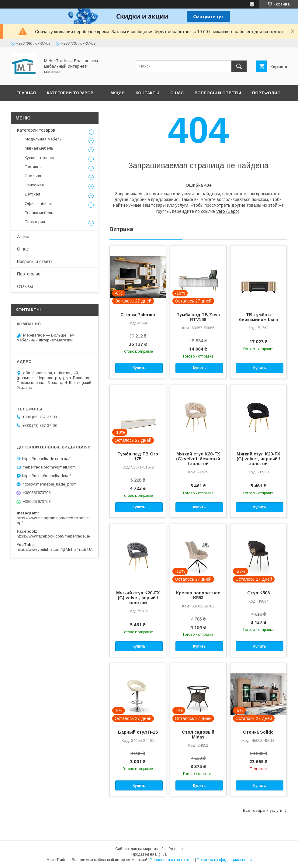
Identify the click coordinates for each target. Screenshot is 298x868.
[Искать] (239, 66)
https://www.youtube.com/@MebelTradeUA (55, 550)
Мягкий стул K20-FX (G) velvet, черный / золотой (258, 459)
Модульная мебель (43, 139)
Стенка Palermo (138, 315)
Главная (26, 93)
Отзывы (26, 109)
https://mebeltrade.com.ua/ (46, 458)
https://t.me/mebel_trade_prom (50, 484)
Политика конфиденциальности (224, 860)
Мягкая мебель (39, 148)
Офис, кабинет (39, 204)
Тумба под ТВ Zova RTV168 (198, 317)
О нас (177, 93)
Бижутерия (35, 222)
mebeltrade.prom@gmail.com (49, 467)
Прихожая (34, 185)
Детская (32, 194)
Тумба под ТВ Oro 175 (138, 456)
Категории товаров (70, 93)
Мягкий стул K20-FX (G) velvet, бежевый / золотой (198, 459)
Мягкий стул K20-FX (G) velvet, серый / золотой (138, 598)
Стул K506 (258, 593)
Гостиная (33, 167)
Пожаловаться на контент (172, 860)
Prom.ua (176, 849)
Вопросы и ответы (218, 93)
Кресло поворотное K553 (198, 595)
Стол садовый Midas (198, 735)
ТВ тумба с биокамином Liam (258, 317)
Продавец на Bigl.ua (149, 854)
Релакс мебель (39, 213)
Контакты (147, 93)
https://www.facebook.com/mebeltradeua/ (54, 536)
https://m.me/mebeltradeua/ (47, 476)
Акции (118, 93)
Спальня (33, 176)
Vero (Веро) (228, 211)
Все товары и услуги (263, 810)
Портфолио (266, 93)
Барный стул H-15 (138, 732)
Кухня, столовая (40, 158)
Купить (139, 368)
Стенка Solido (258, 732)
